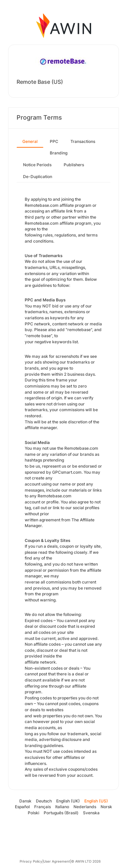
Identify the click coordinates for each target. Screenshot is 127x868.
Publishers (74, 165)
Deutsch (44, 801)
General (30, 141)
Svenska (91, 813)
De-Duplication (38, 177)
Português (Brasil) (61, 813)
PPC (54, 141)
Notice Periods (37, 165)
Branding (59, 153)
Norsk (106, 807)
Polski (34, 813)
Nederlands (85, 807)
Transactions (83, 141)
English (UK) (68, 801)
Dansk (25, 801)
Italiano (62, 807)
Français (43, 807)
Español (22, 807)
